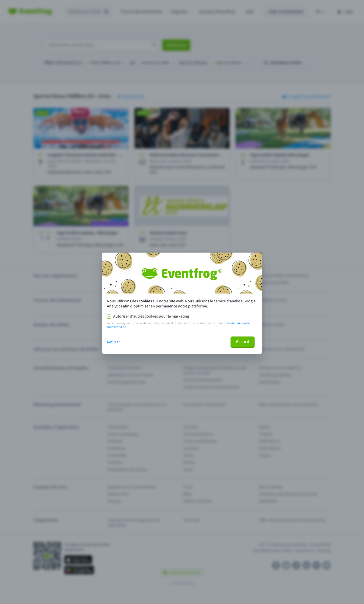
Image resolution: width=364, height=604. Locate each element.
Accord (243, 342)
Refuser (113, 342)
